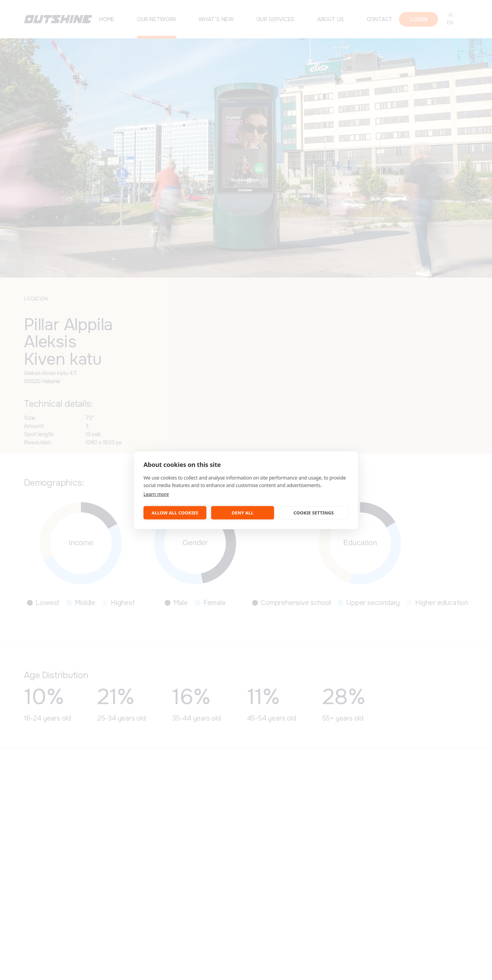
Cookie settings (314, 513)
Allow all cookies (175, 513)
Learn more (156, 494)
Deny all (243, 513)
